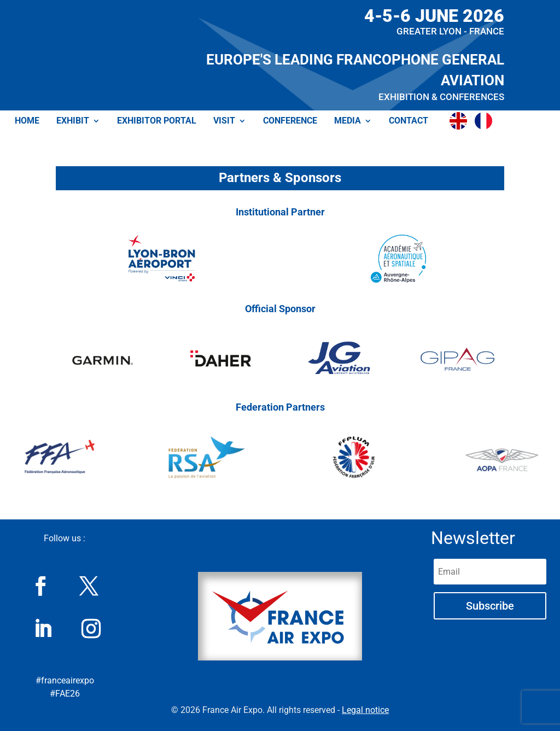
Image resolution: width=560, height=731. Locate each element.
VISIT (224, 121)
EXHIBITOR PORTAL (157, 121)
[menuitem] (461, 121)
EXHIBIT (73, 121)
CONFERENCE (290, 121)
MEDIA (348, 121)
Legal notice (365, 710)
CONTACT (409, 121)
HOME (27, 121)
